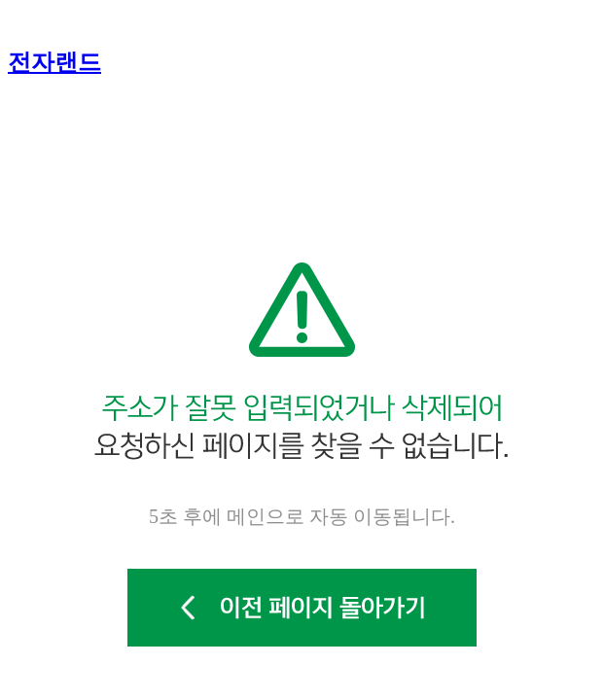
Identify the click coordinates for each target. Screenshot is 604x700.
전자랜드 (54, 62)
